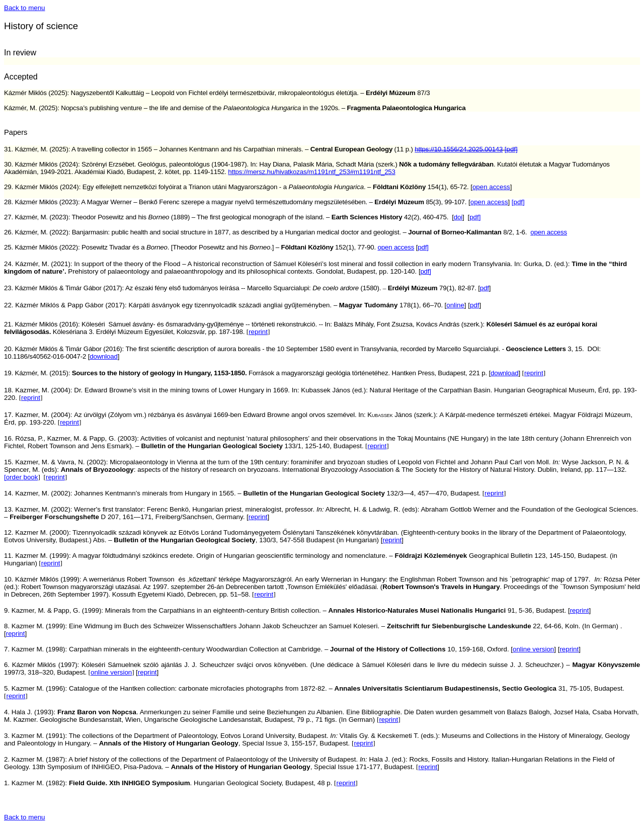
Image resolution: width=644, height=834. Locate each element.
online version (533, 649)
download (504, 373)
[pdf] (518, 202)
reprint (258, 332)
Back (25, 8)
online (455, 305)
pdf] (475, 217)
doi (458, 217)
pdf (485, 288)
